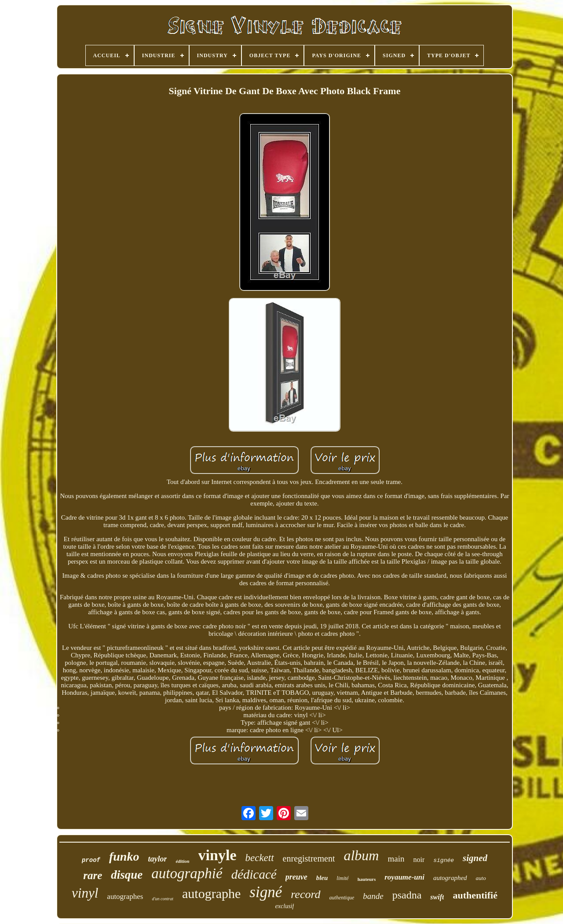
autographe (211, 893)
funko (124, 856)
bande (373, 896)
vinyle (218, 855)
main (396, 859)
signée (444, 860)
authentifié (475, 895)
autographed (450, 878)
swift (437, 897)
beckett (259, 858)
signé (266, 892)
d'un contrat (163, 899)
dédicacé (254, 874)
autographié (187, 873)
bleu (322, 878)
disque (127, 875)
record (305, 894)
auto (481, 878)
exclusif (285, 906)
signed (475, 858)
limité (342, 878)
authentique (342, 898)
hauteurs (367, 879)
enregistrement (309, 858)
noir (419, 860)
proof (91, 860)
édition (182, 861)
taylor (157, 859)
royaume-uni (404, 877)
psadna (407, 895)
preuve (296, 877)
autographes (125, 896)
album (361, 855)
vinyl (85, 893)
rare (93, 875)
